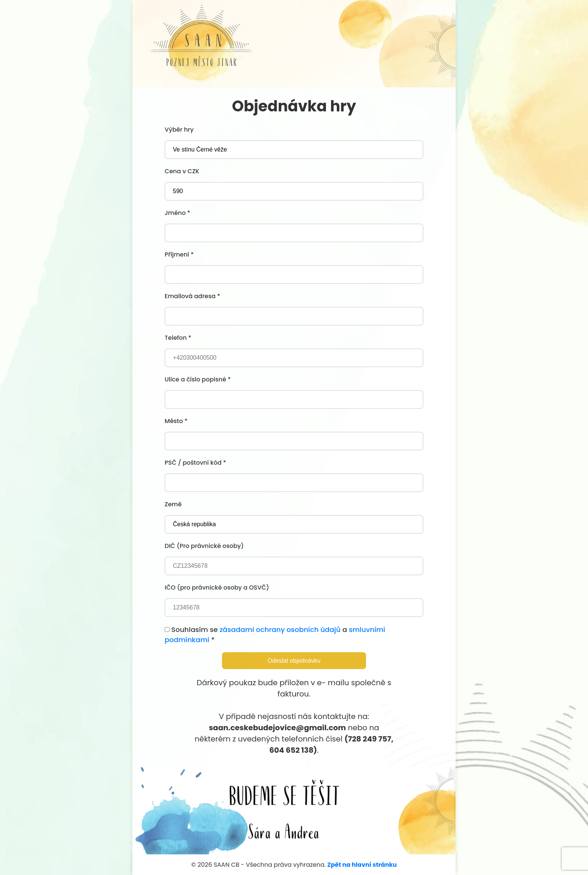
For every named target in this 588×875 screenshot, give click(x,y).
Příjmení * (179, 254)
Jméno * (177, 213)
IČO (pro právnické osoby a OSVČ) (217, 588)
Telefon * (178, 338)
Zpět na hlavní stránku (362, 865)
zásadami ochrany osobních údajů (280, 630)
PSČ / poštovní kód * (195, 463)
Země (173, 504)
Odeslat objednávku (294, 661)
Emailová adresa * (192, 296)
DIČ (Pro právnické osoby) (204, 546)
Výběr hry (179, 130)
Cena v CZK (182, 171)
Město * (176, 421)
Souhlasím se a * (275, 635)
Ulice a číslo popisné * (198, 379)
